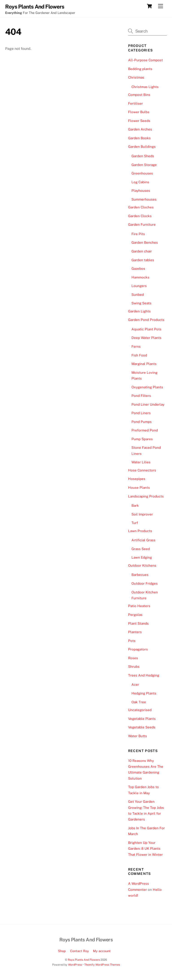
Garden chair (142, 251)
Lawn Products (140, 531)
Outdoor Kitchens (142, 565)
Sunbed (138, 295)
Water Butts (138, 736)
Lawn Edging (142, 557)
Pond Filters (141, 396)
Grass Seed (141, 549)
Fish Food (139, 355)
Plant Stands (138, 623)
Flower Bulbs (139, 112)
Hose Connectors (142, 470)
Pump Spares (142, 439)
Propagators (138, 649)
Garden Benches (145, 242)
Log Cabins (140, 182)
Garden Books (139, 138)
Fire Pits (138, 234)
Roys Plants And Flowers (84, 960)
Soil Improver (142, 514)
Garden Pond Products (146, 320)
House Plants (139, 488)
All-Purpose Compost (145, 60)
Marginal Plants (144, 364)
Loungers (139, 286)
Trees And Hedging (144, 675)
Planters (135, 632)
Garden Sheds (143, 156)
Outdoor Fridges (145, 583)
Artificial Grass (143, 540)
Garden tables (143, 260)
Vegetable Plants (142, 719)
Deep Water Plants (146, 338)
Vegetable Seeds (142, 727)
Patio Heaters (139, 606)
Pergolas (135, 615)
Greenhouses (142, 173)
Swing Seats (141, 303)
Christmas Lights (145, 87)
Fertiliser (135, 103)
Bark (135, 505)
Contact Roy (80, 951)
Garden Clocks (140, 216)
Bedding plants (140, 69)
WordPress (75, 965)
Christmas (136, 77)
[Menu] (161, 6)
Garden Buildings (142, 147)
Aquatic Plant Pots (146, 329)
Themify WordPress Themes (102, 965)
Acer (135, 685)
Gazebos (138, 269)
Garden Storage (144, 165)
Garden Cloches (141, 207)
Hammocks (140, 277)
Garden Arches (140, 129)
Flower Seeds (139, 121)
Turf (135, 523)
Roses (133, 658)
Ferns (136, 346)
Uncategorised (140, 710)
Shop (62, 951)
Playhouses (141, 191)
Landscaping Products (146, 496)
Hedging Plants (144, 693)
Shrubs (134, 667)
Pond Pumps (142, 422)
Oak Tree (139, 702)
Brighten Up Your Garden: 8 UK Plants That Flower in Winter (145, 849)
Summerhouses (144, 199)
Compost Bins (139, 95)
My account (102, 951)
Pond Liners (141, 413)
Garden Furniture (142, 225)
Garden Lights (139, 311)
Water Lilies (141, 462)
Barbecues (140, 575)
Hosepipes (137, 479)
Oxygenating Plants (147, 387)
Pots (132, 641)
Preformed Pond (145, 430)
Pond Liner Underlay (148, 404)
